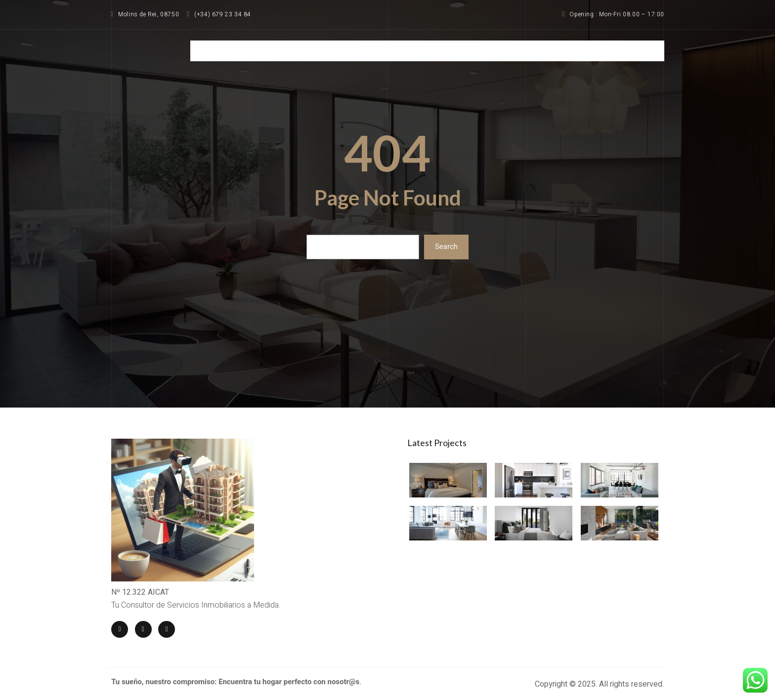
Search (446, 247)
